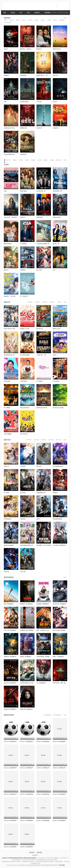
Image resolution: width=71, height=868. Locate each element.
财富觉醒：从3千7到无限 (44, 545)
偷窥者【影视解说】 (26, 657)
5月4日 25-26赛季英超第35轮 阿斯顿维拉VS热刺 (50, 821)
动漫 (28, 13)
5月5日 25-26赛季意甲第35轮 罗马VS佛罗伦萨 (34, 742)
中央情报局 (23, 244)
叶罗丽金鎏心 (8, 519)
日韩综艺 (37, 302)
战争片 (43, 20)
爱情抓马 (39, 49)
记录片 (49, 20)
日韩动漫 (36, 440)
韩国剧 (33, 160)
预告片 (55, 20)
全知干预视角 (8, 434)
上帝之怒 (39, 102)
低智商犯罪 (40, 217)
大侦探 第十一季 (41, 355)
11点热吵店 (56, 381)
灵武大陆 (6, 572)
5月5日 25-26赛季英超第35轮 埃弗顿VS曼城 (49, 742)
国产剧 (8, 160)
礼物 (5, 191)
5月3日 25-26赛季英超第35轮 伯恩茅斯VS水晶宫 (34, 794)
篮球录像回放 (57, 715)
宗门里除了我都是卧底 (59, 545)
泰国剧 (52, 160)
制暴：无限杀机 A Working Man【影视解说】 (49, 630)
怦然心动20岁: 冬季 (9, 329)
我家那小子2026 (25, 329)
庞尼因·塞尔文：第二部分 (44, 75)
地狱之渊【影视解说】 (27, 709)
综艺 (21, 13)
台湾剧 (21, 160)
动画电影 (62, 20)
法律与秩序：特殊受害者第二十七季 (14, 217)
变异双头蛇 (23, 154)
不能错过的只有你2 (9, 128)
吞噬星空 (55, 493)
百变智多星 (7, 381)
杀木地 (55, 102)
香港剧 (15, 160)
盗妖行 (38, 519)
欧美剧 (27, 160)
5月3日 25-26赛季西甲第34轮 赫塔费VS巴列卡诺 (18, 821)
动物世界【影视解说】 (10, 657)
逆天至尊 (23, 493)
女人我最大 (40, 381)
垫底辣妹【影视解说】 (43, 604)
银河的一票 (56, 244)
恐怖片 (31, 20)
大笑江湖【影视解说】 (10, 630)
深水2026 (39, 128)
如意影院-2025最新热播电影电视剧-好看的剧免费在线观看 (19, 858)
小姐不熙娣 (23, 381)
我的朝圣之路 (57, 49)
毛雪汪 (55, 355)
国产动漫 (29, 440)
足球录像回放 (47, 715)
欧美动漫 (44, 440)
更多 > (65, 18)
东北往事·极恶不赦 (9, 154)
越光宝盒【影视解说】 (10, 683)
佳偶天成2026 (57, 217)
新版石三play (57, 329)
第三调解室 (7, 408)
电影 (5, 13)
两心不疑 (39, 270)
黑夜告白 (23, 217)
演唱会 (59, 302)
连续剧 (13, 13)
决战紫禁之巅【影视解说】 (28, 630)
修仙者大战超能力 (9, 545)
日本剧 (39, 160)
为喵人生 (6, 466)
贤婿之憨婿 (23, 191)
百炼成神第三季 (41, 493)
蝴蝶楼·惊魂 (24, 128)
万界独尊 (23, 466)
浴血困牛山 (56, 128)
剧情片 (37, 20)
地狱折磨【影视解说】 (10, 709)
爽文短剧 (59, 160)
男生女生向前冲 (25, 408)
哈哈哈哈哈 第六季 (42, 408)
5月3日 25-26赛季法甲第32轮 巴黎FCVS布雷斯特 (51, 768)
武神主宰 (39, 466)
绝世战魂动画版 (57, 519)
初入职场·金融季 (25, 355)
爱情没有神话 (8, 244)
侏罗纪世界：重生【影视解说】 (62, 683)
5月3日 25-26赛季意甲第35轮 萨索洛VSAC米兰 (34, 768)
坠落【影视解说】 (9, 604)
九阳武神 (23, 519)
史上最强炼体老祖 (58, 466)
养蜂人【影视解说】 (59, 657)
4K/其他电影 (7, 22)
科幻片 (24, 20)
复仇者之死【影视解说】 (60, 604)
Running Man (24, 434)
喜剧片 (12, 20)
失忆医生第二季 (41, 191)
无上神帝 (6, 493)
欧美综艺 (52, 302)
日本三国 (23, 572)
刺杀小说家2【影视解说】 (60, 630)
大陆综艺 (30, 302)
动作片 (6, 20)
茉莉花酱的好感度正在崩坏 (28, 545)
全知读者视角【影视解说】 (44, 657)
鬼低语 (6, 49)
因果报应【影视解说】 (27, 604)
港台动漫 (51, 440)
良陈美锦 (23, 270)
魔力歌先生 (40, 329)
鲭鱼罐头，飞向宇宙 (10, 296)
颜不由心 (6, 270)
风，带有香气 (24, 296)
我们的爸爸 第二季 (9, 355)
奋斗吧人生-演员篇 (58, 408)
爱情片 (18, 20)
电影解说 (37, 13)
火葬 (5, 102)
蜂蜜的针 (6, 75)
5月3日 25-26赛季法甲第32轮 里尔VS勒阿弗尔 (17, 794)
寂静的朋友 (23, 75)
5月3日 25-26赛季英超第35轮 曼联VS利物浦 (49, 794)
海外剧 (46, 160)
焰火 (54, 270)
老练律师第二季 (57, 191)
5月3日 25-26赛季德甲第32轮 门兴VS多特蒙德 (17, 847)
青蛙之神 (55, 75)
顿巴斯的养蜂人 (25, 102)
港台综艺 (45, 302)
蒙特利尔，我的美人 (26, 49)
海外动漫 (59, 440)
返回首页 (32, 852)
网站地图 (62, 865)
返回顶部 (39, 852)
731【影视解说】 (41, 683)
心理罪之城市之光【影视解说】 (29, 683)
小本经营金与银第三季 (43, 244)
